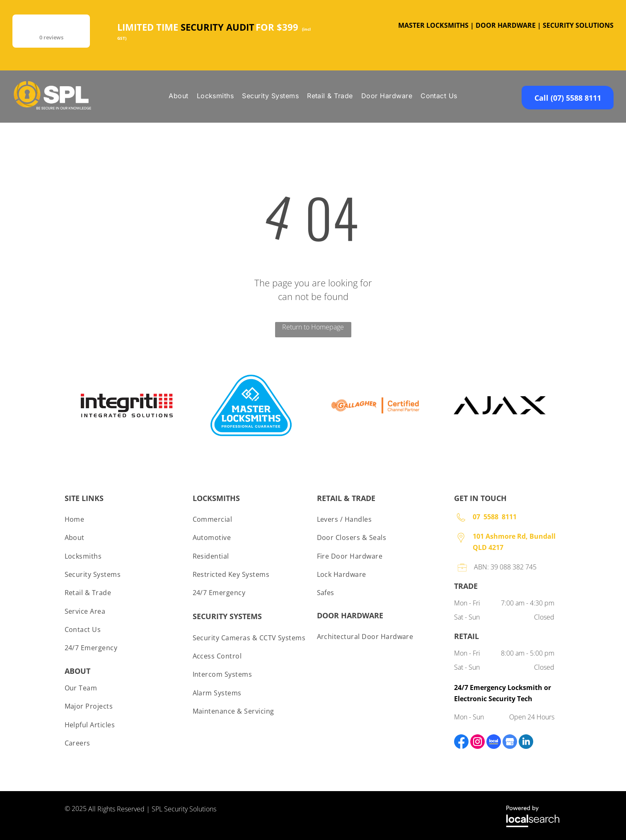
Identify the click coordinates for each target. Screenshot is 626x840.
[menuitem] (178, 96)
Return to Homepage (313, 327)
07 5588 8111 (495, 517)
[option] (127, 405)
